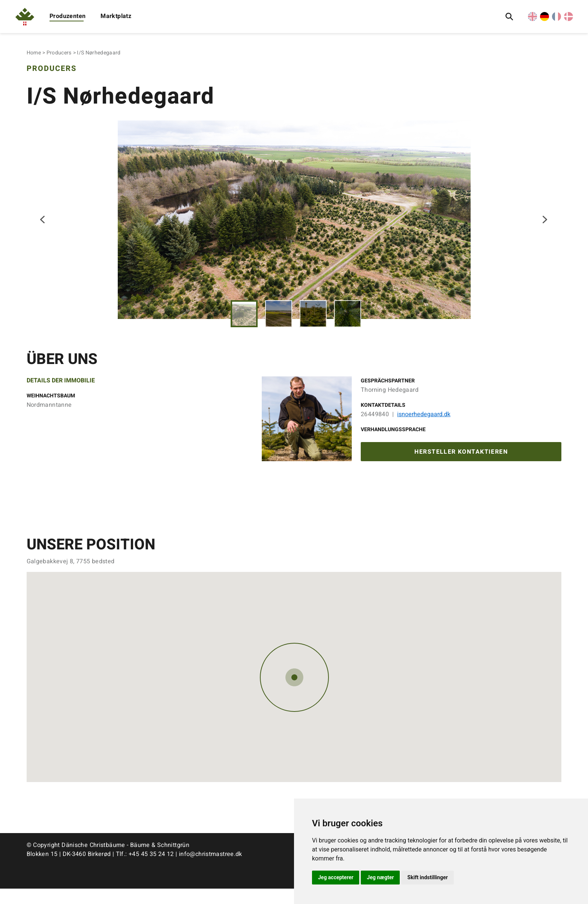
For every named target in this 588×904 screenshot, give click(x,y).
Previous (43, 227)
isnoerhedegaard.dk (424, 428)
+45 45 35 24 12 (151, 869)
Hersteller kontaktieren (461, 466)
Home (34, 53)
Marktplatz (116, 16)
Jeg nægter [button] (380, 877)
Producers (59, 53)
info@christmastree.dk (211, 869)
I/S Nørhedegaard (99, 53)
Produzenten (67, 16)
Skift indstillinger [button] (427, 877)
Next (545, 227)
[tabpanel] (294, 226)
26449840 (375, 428)
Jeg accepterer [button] (336, 877)
